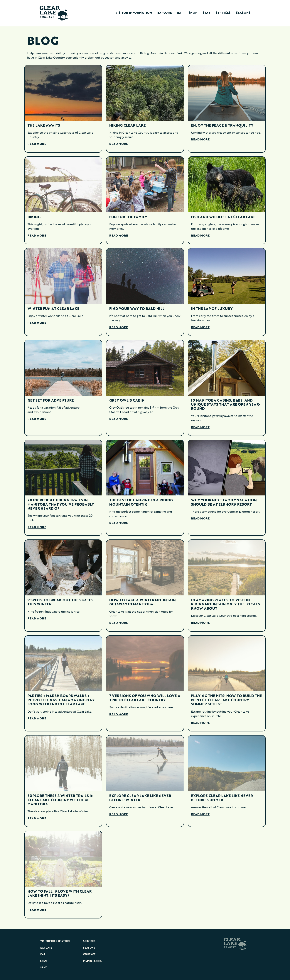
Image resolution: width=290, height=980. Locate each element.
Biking (34, 217)
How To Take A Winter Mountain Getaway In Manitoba (143, 602)
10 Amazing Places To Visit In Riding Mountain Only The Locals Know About (225, 605)
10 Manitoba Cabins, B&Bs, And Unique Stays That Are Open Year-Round (226, 405)
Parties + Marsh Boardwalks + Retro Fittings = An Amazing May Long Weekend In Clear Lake (61, 700)
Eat (180, 13)
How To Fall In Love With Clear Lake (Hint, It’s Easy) (60, 894)
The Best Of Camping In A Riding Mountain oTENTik (141, 502)
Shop (193, 13)
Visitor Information (134, 13)
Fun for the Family (128, 217)
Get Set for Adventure (51, 401)
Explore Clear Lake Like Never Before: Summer (222, 798)
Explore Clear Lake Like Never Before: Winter (140, 798)
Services (223, 13)
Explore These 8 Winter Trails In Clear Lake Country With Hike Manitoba (61, 800)
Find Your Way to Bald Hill (137, 309)
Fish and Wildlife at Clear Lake (223, 217)
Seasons (243, 13)
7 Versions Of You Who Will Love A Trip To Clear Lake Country (145, 698)
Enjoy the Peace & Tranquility (222, 126)
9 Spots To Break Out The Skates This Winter (60, 602)
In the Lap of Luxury (212, 309)
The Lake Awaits (44, 126)
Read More (37, 144)
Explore (165, 13)
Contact (89, 954)
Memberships (92, 961)
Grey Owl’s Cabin (127, 401)
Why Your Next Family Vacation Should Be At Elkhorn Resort (224, 502)
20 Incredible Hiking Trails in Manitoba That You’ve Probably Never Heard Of (61, 505)
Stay (206, 13)
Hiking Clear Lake (128, 126)
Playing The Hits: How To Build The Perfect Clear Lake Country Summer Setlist (226, 700)
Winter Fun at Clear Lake (53, 309)
